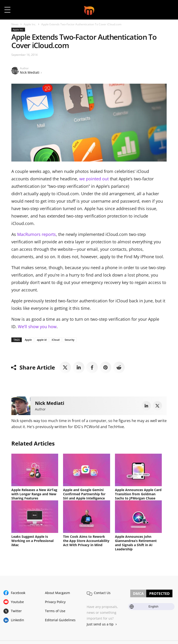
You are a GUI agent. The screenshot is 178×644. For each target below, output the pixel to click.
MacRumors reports (37, 234)
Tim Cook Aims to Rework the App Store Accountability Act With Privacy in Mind (86, 540)
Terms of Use (55, 610)
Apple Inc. (30, 24)
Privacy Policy (55, 601)
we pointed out (94, 179)
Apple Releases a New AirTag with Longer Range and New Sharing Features (34, 494)
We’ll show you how (37, 327)
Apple (28, 340)
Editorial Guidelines (60, 619)
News (15, 24)
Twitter (16, 610)
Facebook (18, 592)
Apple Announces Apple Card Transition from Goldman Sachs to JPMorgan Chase (138, 494)
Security (70, 340)
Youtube (17, 601)
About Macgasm (57, 592)
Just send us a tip (100, 624)
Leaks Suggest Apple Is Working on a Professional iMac (32, 540)
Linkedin (17, 619)
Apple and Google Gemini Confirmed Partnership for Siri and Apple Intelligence (84, 494)
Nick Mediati (30, 72)
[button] (168, 10)
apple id (42, 340)
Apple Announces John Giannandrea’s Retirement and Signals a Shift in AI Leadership (136, 543)
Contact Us (102, 592)
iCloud (56, 340)
